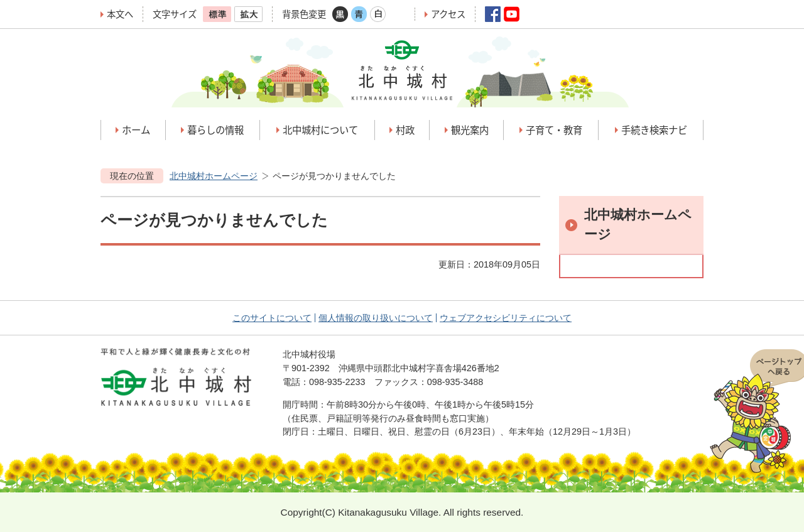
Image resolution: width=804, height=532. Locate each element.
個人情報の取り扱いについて (376, 318)
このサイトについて (272, 318)
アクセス (448, 14)
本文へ (120, 14)
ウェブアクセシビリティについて (506, 318)
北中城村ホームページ (214, 176)
